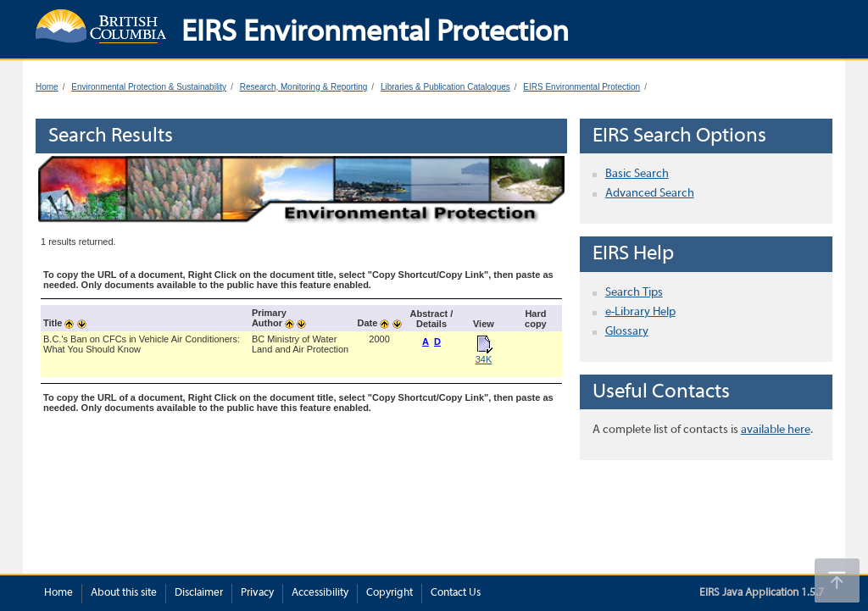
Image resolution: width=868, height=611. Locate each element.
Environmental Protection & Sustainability (149, 87)
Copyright (389, 593)
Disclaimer (199, 593)
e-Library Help (640, 312)
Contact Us (456, 593)
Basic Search (637, 174)
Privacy (257, 593)
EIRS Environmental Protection (581, 87)
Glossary (627, 332)
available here (776, 430)
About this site (124, 593)
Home (47, 87)
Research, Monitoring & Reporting (304, 87)
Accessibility (320, 593)
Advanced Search (650, 194)
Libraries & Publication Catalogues (445, 87)
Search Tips (634, 293)
